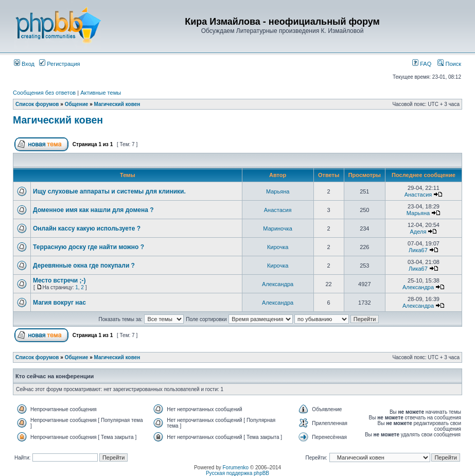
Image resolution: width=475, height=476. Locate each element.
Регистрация (59, 64)
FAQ (422, 64)
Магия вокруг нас (59, 303)
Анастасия (418, 195)
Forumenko (236, 468)
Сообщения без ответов (44, 93)
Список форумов (37, 104)
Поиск (449, 64)
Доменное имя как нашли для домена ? (93, 210)
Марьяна (278, 191)
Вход (24, 64)
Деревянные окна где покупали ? (84, 266)
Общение (77, 104)
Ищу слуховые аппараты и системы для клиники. (109, 191)
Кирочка (278, 247)
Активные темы (101, 93)
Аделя (418, 232)
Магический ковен (117, 104)
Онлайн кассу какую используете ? (87, 228)
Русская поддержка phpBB (238, 473)
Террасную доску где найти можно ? (89, 247)
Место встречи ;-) (59, 280)
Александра (278, 284)
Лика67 (418, 250)
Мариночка (278, 228)
